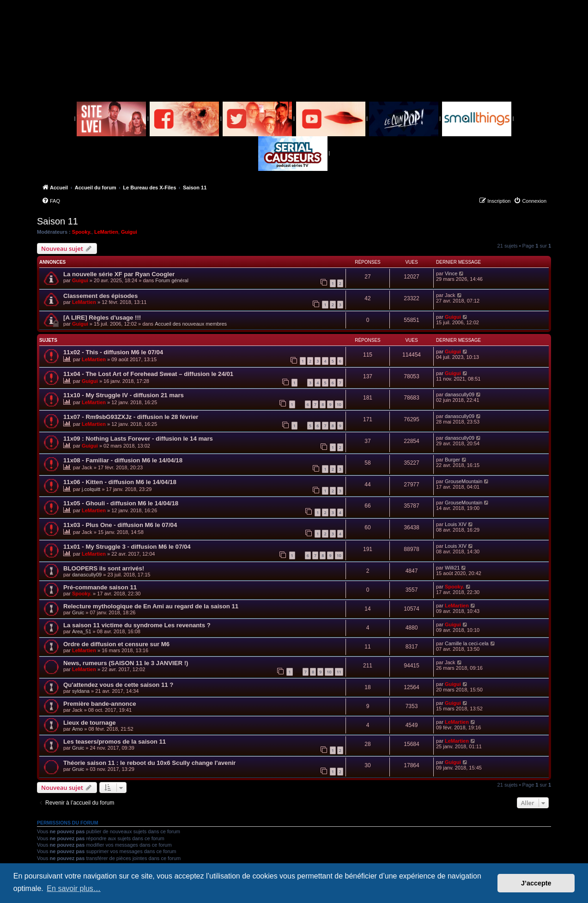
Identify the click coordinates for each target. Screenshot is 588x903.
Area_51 (82, 631)
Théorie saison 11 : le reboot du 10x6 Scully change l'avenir (149, 763)
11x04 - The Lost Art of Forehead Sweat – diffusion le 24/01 (148, 374)
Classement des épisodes (100, 296)
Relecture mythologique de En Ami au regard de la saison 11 (151, 606)
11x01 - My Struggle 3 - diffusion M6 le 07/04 (127, 547)
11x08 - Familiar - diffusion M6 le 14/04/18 (123, 460)
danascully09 (460, 394)
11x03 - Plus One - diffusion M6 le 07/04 (120, 525)
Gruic (78, 612)
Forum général (172, 280)
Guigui (129, 232)
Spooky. (82, 232)
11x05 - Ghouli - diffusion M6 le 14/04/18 (121, 503)
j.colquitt (91, 489)
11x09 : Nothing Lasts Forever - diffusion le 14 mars (138, 439)
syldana (81, 691)
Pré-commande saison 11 (100, 587)
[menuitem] (51, 201)
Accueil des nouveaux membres (191, 324)
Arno (77, 729)
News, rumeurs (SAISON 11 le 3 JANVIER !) (126, 663)
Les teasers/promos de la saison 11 (115, 742)
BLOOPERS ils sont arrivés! (104, 568)
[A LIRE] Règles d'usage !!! (102, 318)
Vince (451, 273)
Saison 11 (58, 221)
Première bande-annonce (100, 704)
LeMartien (106, 232)
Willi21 (452, 568)
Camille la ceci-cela (467, 643)
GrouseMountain (464, 481)
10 (339, 404)
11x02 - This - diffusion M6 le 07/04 (113, 352)
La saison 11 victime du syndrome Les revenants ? (137, 625)
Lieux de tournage (90, 723)
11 (339, 672)
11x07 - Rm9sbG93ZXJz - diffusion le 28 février (131, 417)
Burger (452, 460)
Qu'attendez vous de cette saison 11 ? (118, 685)
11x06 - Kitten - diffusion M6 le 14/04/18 (120, 482)
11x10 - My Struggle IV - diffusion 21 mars (124, 395)
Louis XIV (456, 524)
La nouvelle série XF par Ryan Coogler (119, 274)
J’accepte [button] (536, 883)
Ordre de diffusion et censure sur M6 (116, 644)
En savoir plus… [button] (74, 888)
